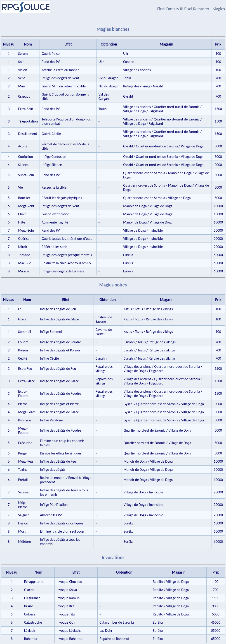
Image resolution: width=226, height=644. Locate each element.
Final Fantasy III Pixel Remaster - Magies (191, 9)
